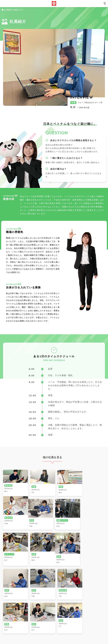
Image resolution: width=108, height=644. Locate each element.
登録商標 (88, 629)
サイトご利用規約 (37, 629)
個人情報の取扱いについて (71, 629)
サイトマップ (22, 629)
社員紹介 (16, 10)
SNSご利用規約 (52, 629)
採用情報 (8, 10)
